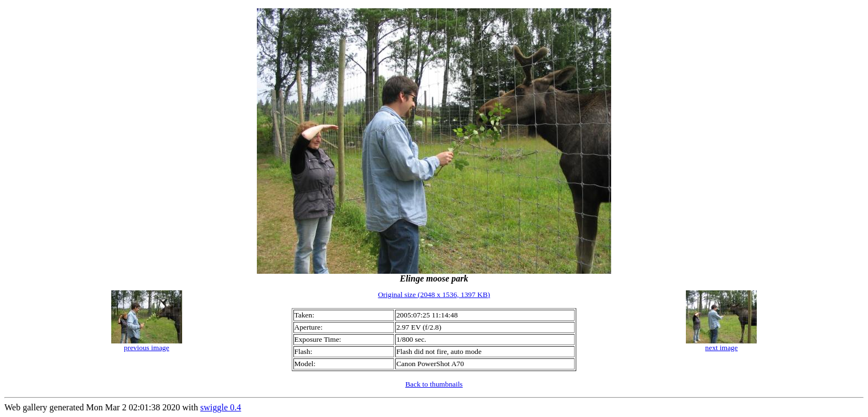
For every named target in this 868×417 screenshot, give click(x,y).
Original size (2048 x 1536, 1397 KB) (434, 294)
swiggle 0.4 (221, 407)
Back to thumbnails (434, 384)
